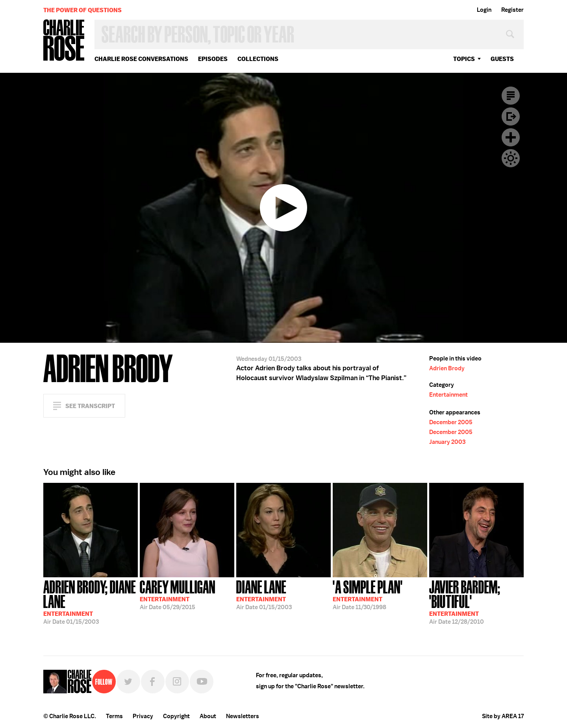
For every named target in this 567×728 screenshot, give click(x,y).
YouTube (202, 682)
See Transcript (90, 406)
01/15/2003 (91, 601)
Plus (511, 137)
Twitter (128, 682)
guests (502, 59)
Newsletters (243, 716)
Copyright (176, 716)
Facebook (153, 682)
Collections (258, 59)
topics (464, 59)
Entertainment (448, 395)
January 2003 (447, 442)
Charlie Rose (64, 41)
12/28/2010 (476, 601)
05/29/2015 (178, 594)
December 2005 (451, 422)
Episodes (213, 59)
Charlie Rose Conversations (141, 59)
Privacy (143, 716)
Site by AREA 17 (503, 716)
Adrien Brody (447, 368)
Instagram (177, 682)
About (208, 716)
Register (512, 10)
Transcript (511, 96)
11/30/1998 (368, 594)
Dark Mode (511, 158)
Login (484, 10)
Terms (114, 716)
